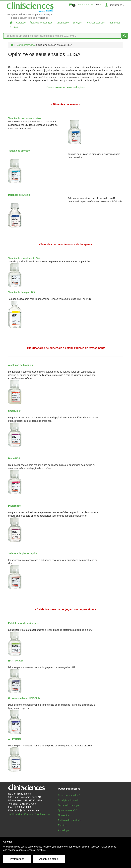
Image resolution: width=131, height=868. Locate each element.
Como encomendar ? (69, 795)
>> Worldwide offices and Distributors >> (29, 814)
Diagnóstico (63, 23)
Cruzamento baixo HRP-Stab (24, 698)
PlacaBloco (14, 506)
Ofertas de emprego (68, 805)
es (87, 4)
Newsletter (64, 815)
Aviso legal (64, 830)
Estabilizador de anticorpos (23, 623)
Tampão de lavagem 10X (22, 292)
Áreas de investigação (41, 23)
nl (101, 4)
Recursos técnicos (95, 23)
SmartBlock (15, 411)
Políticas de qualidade (69, 820)
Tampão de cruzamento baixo (24, 118)
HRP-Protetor (16, 661)
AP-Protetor (15, 739)
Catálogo (21, 23)
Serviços (77, 23)
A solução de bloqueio (21, 365)
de (91, 4)
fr (80, 4)
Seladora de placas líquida (23, 553)
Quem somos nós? (68, 810)
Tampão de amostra (19, 151)
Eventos (62, 825)
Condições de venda (69, 800)
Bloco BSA (14, 458)
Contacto (15, 27)
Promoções (114, 23)
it (94, 4)
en (84, 4)
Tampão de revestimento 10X (24, 258)
